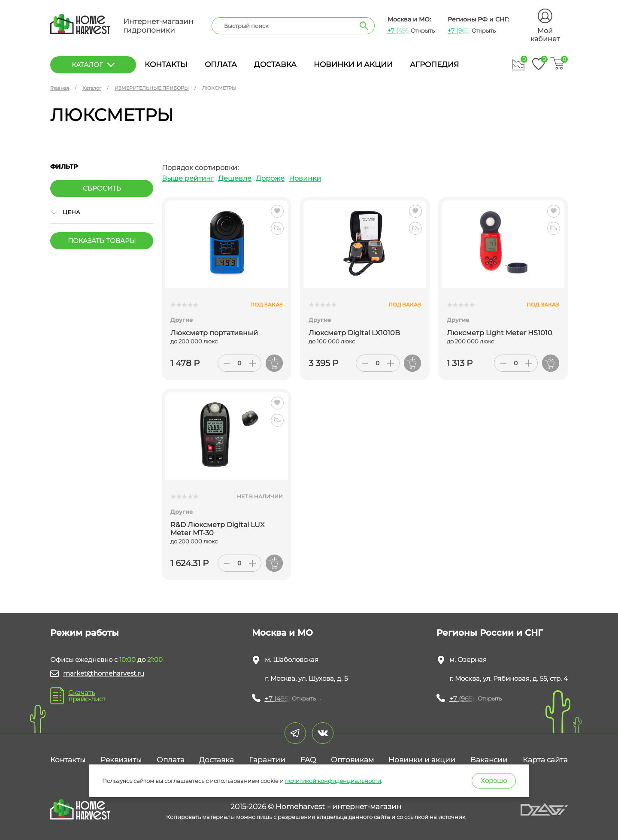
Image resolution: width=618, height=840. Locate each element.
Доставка (275, 64)
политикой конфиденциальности (333, 781)
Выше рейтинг (188, 178)
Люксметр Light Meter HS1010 (500, 333)
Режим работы (85, 633)
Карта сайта (545, 760)
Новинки (305, 178)
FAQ (308, 760)
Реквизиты (121, 760)
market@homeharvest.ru (104, 673)
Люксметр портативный (214, 333)
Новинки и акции (353, 64)
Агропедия (434, 64)
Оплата (221, 64)
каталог (93, 65)
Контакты (166, 64)
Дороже (270, 178)
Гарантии (267, 760)
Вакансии (489, 760)
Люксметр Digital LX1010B (354, 333)
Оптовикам (352, 760)
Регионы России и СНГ (490, 633)
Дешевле (235, 178)
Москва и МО (282, 633)
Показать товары (102, 241)
